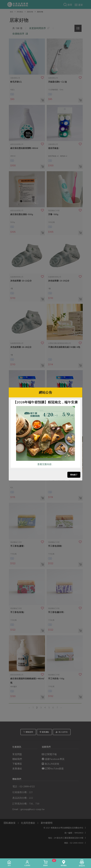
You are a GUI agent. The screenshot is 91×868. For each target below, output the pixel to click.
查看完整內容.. (45, 464)
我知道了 (74, 475)
